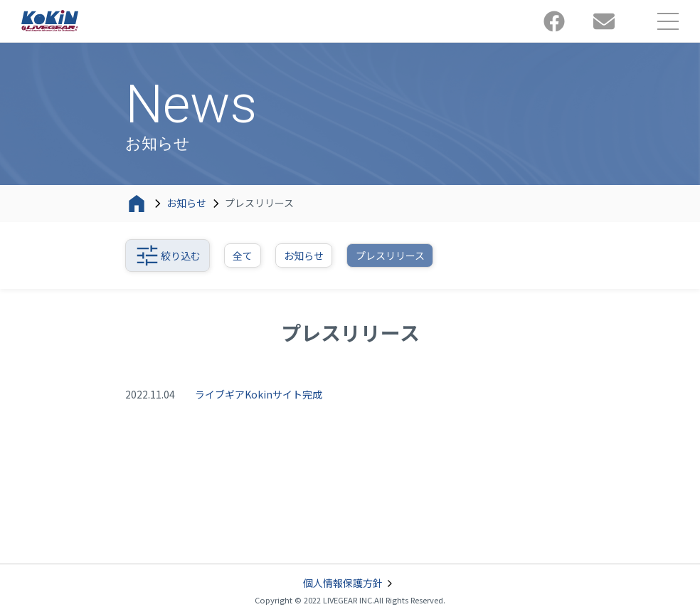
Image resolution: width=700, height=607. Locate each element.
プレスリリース (390, 255)
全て (243, 255)
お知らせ (186, 203)
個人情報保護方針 (350, 584)
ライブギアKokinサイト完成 (259, 394)
